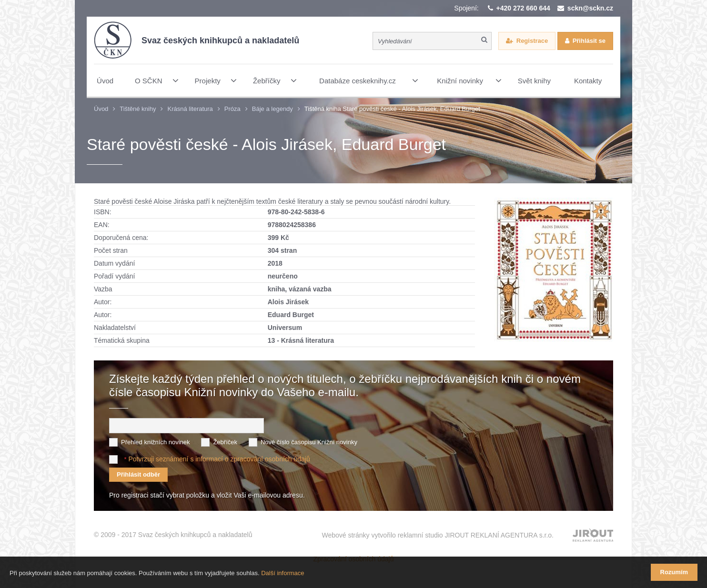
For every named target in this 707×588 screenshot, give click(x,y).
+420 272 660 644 (523, 8)
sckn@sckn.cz (590, 8)
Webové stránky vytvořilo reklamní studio (438, 535)
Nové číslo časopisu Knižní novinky (309, 442)
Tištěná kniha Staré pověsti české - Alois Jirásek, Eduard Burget (392, 109)
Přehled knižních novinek (156, 442)
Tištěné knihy (138, 109)
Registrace (532, 41)
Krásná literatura (190, 109)
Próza (232, 109)
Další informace (283, 573)
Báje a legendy (273, 109)
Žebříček (225, 442)
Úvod (101, 109)
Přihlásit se (589, 41)
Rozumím (674, 572)
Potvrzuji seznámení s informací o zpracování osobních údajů (219, 459)
